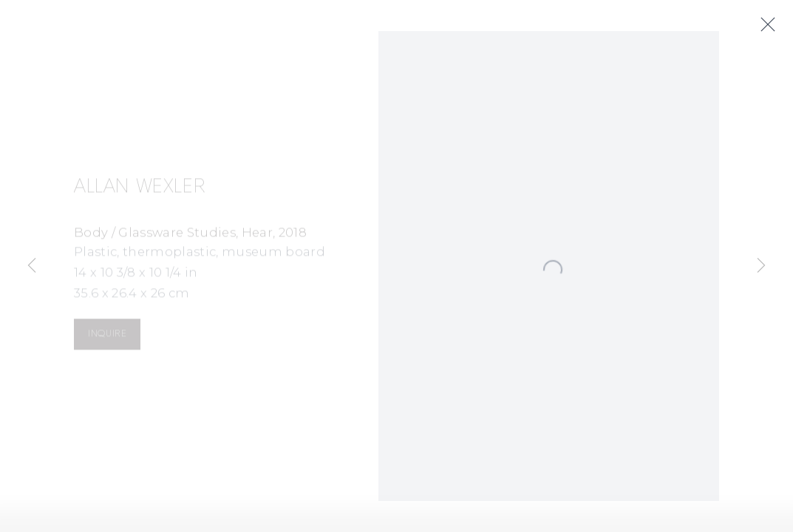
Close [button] (772, 25)
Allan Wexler (140, 190)
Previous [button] (32, 266)
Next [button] (761, 266)
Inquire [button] (107, 336)
